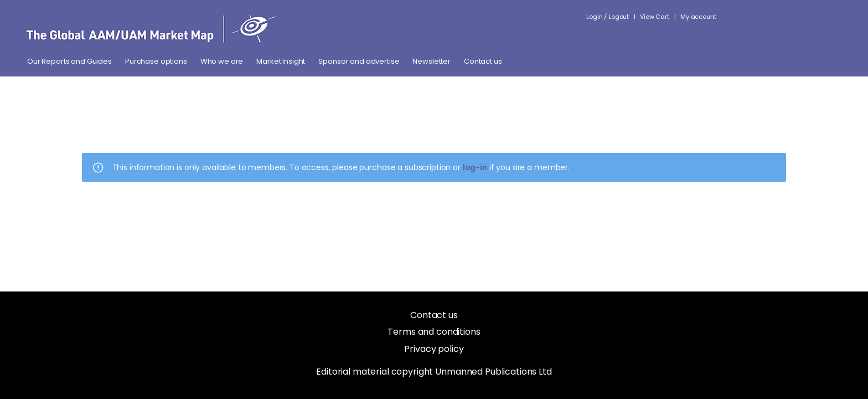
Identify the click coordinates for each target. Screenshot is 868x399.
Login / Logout (608, 17)
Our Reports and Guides (69, 62)
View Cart (655, 17)
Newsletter (432, 62)
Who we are (222, 62)
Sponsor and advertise (359, 62)
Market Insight (281, 62)
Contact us (483, 62)
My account (698, 17)
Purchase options (156, 62)
